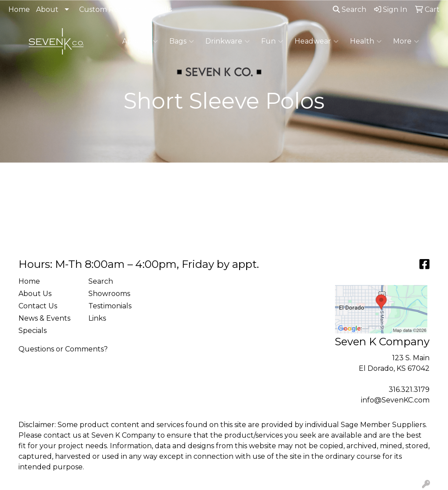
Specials (33, 331)
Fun (272, 41)
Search (350, 9)
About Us (35, 294)
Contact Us (38, 306)
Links (97, 318)
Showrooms (109, 294)
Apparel (140, 41)
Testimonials (110, 306)
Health (366, 41)
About (47, 9)
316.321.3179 (409, 389)
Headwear (317, 41)
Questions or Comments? (63, 349)
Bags (182, 41)
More (406, 41)
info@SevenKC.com (395, 400)
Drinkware (228, 41)
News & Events (44, 318)
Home (19, 9)
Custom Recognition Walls (126, 9)
